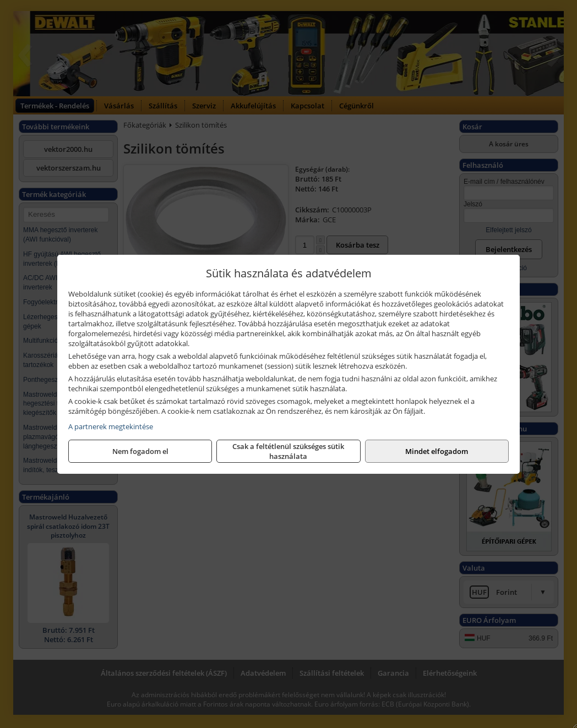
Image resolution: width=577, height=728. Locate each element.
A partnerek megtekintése (111, 426)
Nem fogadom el (140, 451)
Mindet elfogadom (437, 451)
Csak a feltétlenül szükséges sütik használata (288, 451)
